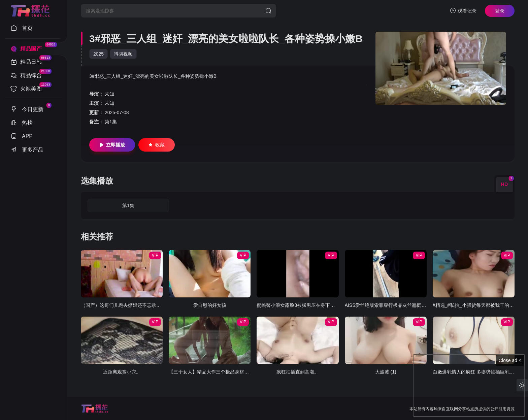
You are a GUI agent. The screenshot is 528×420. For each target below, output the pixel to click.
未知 (109, 94)
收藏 (157, 145)
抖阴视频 (123, 54)
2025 (98, 54)
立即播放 (112, 145)
